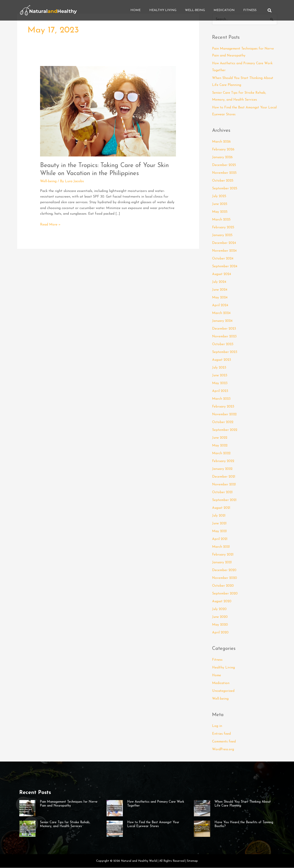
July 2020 (220, 609)
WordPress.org (223, 750)
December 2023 (224, 329)
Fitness (250, 10)
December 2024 (224, 243)
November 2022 (225, 415)
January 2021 (222, 563)
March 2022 (222, 454)
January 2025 (223, 235)
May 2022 (220, 446)
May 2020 (220, 625)
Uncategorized (223, 691)
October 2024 (223, 259)
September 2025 (225, 189)
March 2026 (222, 142)
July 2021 (219, 516)
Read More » (50, 224)
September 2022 (225, 430)
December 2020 (225, 570)
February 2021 (223, 555)
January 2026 (223, 158)
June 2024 (220, 290)
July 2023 (219, 368)
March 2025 (222, 220)
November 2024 (225, 251)
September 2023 (225, 352)
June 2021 (220, 524)
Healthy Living (163, 10)
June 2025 (220, 204)
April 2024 (220, 306)
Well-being (195, 10)
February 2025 (224, 228)
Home (136, 10)
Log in (217, 726)
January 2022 (223, 469)
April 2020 (221, 633)
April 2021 (220, 539)
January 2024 (223, 321)
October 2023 (223, 345)
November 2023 (225, 337)
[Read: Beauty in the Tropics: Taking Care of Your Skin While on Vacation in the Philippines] (108, 111)
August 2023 (222, 360)
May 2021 (220, 531)
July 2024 (219, 282)
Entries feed (222, 734)
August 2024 (222, 274)
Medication (224, 10)
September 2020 (225, 594)
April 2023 (220, 391)
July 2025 (219, 196)
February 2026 (224, 150)
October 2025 (223, 181)
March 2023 (222, 399)
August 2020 (222, 602)
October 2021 (223, 493)
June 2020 (220, 617)
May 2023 (220, 383)
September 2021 (225, 500)
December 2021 (224, 477)
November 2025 (225, 173)
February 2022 (224, 461)
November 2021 (225, 485)
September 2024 (225, 267)
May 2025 (220, 212)
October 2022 (223, 422)
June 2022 (220, 438)
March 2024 (222, 313)
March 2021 (221, 547)
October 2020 (223, 586)
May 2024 (220, 298)
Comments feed (225, 742)
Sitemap (192, 861)
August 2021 (222, 508)
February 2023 (224, 407)
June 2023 (220, 376)
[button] (270, 10)
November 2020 (225, 578)
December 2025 (224, 165)
